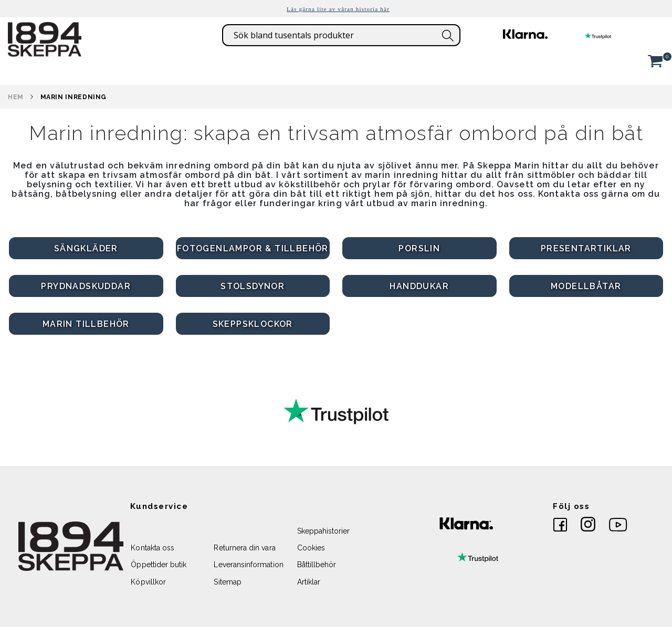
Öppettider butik (159, 565)
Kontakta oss (153, 548)
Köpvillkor (148, 582)
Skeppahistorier (324, 531)
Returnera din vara (244, 548)
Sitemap (227, 582)
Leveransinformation (248, 565)
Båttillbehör (317, 565)
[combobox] (341, 35)
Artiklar (309, 582)
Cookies (311, 548)
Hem (16, 97)
